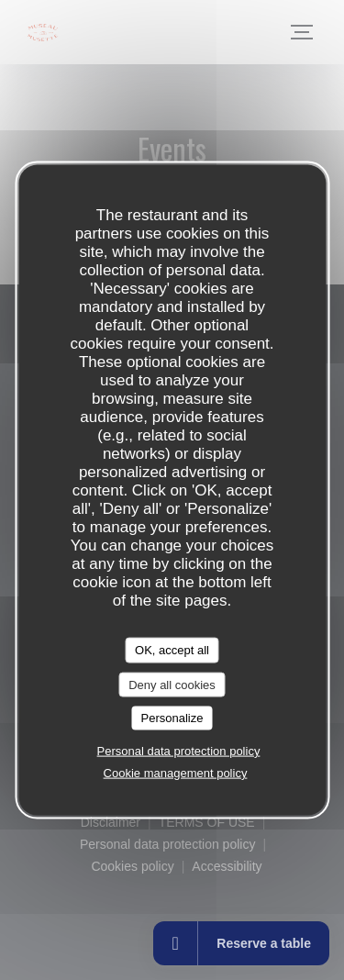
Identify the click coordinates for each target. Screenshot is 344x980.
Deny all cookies (172, 684)
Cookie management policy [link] (176, 772)
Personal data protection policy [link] (179, 750)
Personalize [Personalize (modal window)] (172, 718)
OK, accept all (172, 650)
